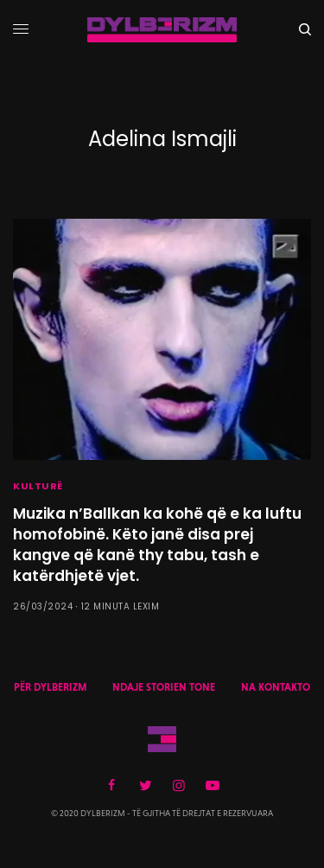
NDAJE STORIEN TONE (164, 687)
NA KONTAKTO (276, 687)
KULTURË (38, 486)
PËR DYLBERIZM (50, 687)
